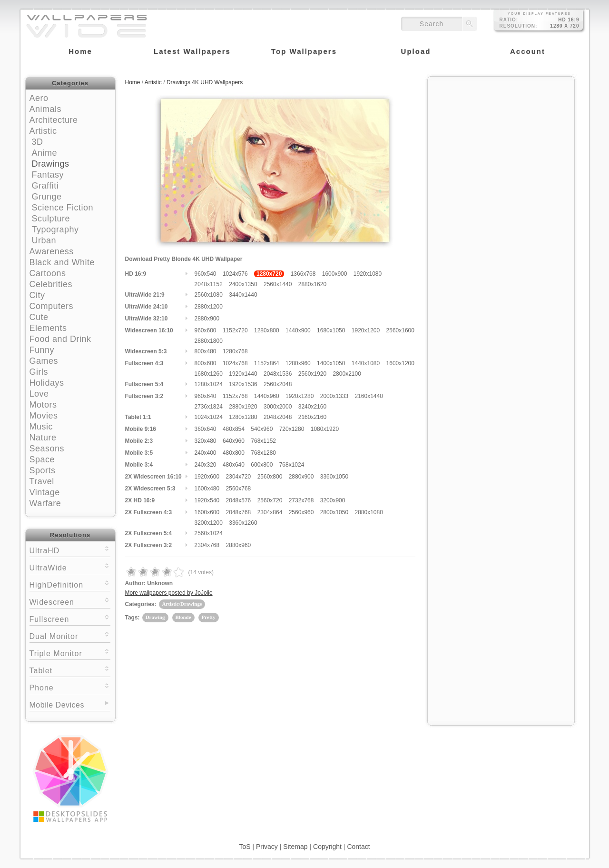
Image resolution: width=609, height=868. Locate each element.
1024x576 (235, 274)
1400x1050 (331, 363)
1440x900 (298, 330)
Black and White (62, 262)
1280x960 (298, 363)
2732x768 (301, 500)
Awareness (52, 251)
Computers (52, 306)
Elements (48, 328)
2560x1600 (400, 330)
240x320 (206, 465)
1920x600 (207, 477)
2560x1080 (209, 295)
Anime (45, 153)
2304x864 (270, 512)
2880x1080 (368, 512)
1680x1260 (209, 374)
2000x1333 (334, 396)
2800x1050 (334, 512)
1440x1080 (366, 363)
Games (44, 361)
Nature (43, 438)
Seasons (47, 449)
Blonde (183, 617)
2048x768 (239, 512)
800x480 (206, 351)
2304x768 (207, 545)
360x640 (206, 429)
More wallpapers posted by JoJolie (169, 593)
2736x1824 (209, 407)
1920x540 (207, 500)
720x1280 (292, 429)
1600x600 (207, 512)
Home (133, 82)
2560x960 (301, 512)
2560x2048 (278, 384)
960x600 (206, 330)
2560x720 (270, 500)
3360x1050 (334, 477)
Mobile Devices (57, 705)
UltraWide (70, 567)
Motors (43, 405)
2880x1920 (243, 407)
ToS (245, 847)
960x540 (206, 274)
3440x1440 (243, 295)
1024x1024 (209, 417)
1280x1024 (209, 384)
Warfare (45, 503)
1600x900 (335, 274)
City (37, 295)
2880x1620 (312, 284)
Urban (44, 240)
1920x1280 (300, 396)
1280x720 (269, 274)
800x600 (206, 363)
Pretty (209, 617)
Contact (358, 847)
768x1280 (263, 453)
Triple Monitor (70, 653)
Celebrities (51, 284)
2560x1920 (312, 374)
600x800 (262, 465)
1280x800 (267, 330)
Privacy (267, 847)
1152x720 (235, 330)
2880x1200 (209, 307)
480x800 (234, 453)
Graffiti (45, 186)
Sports (43, 470)
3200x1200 (209, 523)
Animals (46, 109)
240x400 (206, 453)
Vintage (45, 492)
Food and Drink (60, 339)
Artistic (43, 131)
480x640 (234, 465)
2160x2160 (312, 417)
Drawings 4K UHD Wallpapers (205, 82)
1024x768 (235, 363)
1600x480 (207, 489)
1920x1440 (243, 374)
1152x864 (267, 363)
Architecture (54, 120)
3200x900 (333, 500)
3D (38, 142)
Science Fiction (63, 208)
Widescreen (70, 601)
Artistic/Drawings (182, 604)
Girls (39, 372)
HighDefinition (70, 584)
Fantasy (48, 175)
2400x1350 (243, 284)
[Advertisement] (501, 141)
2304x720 (239, 477)
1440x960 (267, 396)
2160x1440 (368, 396)
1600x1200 (400, 363)
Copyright (327, 847)
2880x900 (207, 319)
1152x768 (235, 396)
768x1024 (292, 465)
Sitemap (295, 847)
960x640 (206, 396)
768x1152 (263, 441)
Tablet (70, 670)
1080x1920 (325, 429)
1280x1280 (243, 417)
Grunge (47, 197)
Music (41, 427)
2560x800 (270, 477)
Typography (55, 229)
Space (42, 459)
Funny (42, 350)
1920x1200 (366, 330)
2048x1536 (278, 374)
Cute (39, 317)
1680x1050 (331, 330)
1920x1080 (368, 274)
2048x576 (239, 500)
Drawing (155, 617)
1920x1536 (243, 384)
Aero (39, 98)
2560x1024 (209, 533)
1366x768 (303, 274)
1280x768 (235, 351)
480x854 (234, 429)
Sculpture (51, 219)
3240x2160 (312, 407)
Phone (70, 687)
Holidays (47, 383)
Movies (44, 416)
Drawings (51, 164)
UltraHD (70, 550)
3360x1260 (243, 523)
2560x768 (239, 489)
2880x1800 (209, 341)
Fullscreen (70, 618)
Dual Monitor (70, 635)
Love (39, 394)
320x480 (206, 441)
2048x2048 (278, 417)
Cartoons (48, 273)
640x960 (234, 441)
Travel (42, 481)
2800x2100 (347, 374)
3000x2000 (278, 407)
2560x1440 (278, 284)
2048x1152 (209, 284)
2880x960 (239, 545)
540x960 (262, 429)
